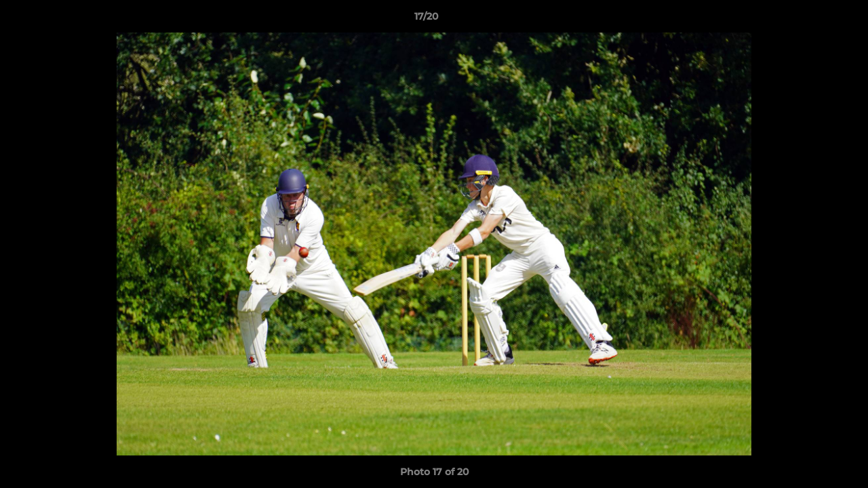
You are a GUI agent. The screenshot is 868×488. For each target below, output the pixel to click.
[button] (811, 20)
